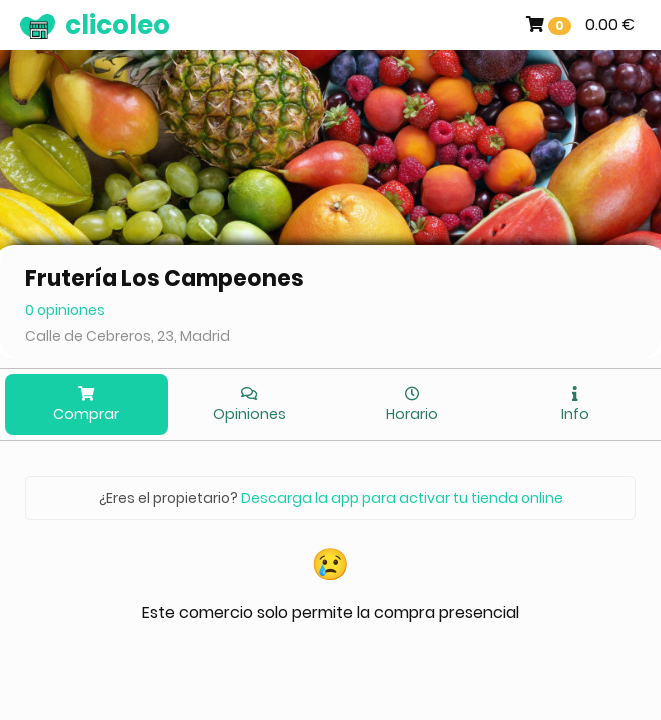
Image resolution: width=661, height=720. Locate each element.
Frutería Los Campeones (164, 278)
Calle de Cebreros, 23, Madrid (127, 336)
